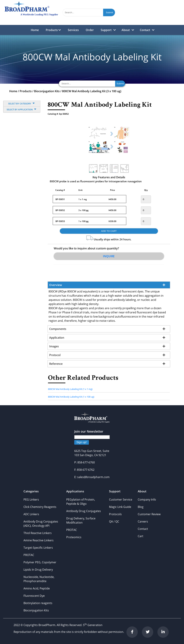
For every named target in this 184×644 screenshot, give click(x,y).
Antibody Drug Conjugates (84, 511)
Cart (141, 536)
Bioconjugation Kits (47, 91)
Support (106, 30)
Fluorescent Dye (34, 596)
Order (90, 30)
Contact (145, 30)
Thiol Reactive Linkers (38, 533)
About (126, 30)
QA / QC (114, 521)
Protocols (115, 514)
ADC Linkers (31, 514)
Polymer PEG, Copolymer (40, 562)
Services (73, 30)
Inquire (109, 256)
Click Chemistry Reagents (40, 507)
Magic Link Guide (120, 507)
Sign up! (81, 442)
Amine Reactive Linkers (39, 540)
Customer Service (121, 500)
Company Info (147, 500)
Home (35, 30)
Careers (143, 521)
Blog (141, 507)
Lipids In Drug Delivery (38, 570)
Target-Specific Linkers (38, 548)
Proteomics (74, 537)
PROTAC (29, 555)
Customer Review (149, 514)
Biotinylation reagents (38, 603)
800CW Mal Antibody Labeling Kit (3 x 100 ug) (92, 91)
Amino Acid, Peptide (37, 588)
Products (53, 30)
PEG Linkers (31, 500)
